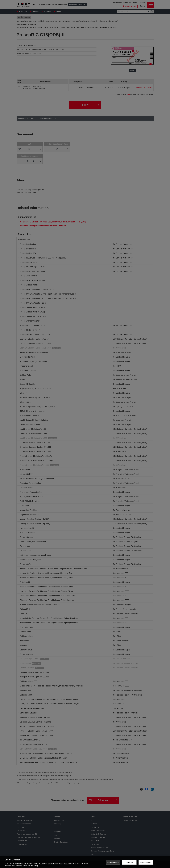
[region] (85, 862)
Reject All (129, 862)
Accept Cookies (146, 862)
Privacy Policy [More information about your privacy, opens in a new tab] (33, 866)
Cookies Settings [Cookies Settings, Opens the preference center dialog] (113, 862)
